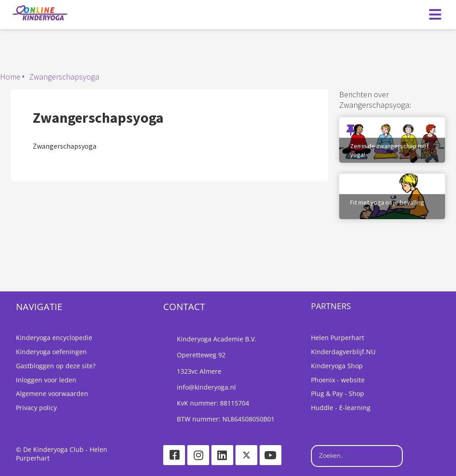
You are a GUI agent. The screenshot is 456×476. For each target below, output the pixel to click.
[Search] (418, 456)
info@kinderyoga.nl (206, 387)
